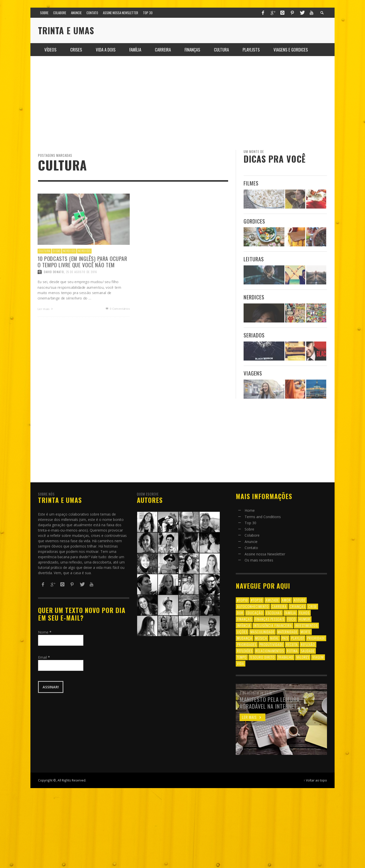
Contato (251, 548)
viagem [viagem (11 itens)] (318, 657)
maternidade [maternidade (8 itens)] (288, 632)
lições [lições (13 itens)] (242, 632)
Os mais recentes (259, 560)
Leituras (254, 259)
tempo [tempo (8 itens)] (242, 657)
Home (250, 510)
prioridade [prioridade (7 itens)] (316, 638)
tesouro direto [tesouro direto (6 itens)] (262, 657)
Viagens (253, 373)
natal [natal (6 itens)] (275, 638)
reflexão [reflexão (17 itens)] (308, 644)
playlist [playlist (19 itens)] (298, 638)
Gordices (254, 221)
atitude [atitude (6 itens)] (300, 600)
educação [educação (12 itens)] (255, 613)
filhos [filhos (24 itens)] (304, 613)
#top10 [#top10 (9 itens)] (242, 600)
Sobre (249, 529)
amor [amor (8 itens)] (286, 600)
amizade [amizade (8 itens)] (272, 600)
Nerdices (254, 297)
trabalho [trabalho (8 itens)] (286, 657)
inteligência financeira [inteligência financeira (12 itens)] (273, 625)
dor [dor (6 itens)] (240, 613)
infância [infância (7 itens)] (244, 625)
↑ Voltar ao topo (315, 780)
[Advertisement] (182, 103)
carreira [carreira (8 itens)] (279, 606)
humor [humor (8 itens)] (305, 619)
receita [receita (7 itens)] (292, 644)
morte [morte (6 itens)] (306, 632)
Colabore (252, 535)
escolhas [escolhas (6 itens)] (274, 613)
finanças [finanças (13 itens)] (244, 619)
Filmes (251, 183)
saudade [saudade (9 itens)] (308, 651)
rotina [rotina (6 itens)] (292, 651)
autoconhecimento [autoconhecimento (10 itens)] (253, 606)
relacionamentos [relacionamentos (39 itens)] (270, 651)
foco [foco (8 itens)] (292, 619)
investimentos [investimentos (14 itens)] (306, 625)
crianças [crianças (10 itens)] (297, 606)
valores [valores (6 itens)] (303, 657)
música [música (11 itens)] (261, 638)
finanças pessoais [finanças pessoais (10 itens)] (270, 619)
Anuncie (251, 542)
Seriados (254, 335)
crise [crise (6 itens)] (313, 606)
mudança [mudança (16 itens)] (245, 638)
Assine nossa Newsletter (265, 554)
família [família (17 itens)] (290, 613)
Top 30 (250, 523)
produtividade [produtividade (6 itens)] (271, 644)
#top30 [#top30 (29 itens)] (257, 600)
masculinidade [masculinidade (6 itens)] (262, 632)
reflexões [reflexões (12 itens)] (245, 651)
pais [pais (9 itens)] (285, 638)
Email (44, 657)
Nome (45, 632)
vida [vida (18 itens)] (241, 663)
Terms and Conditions (263, 517)
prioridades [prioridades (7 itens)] (247, 644)
